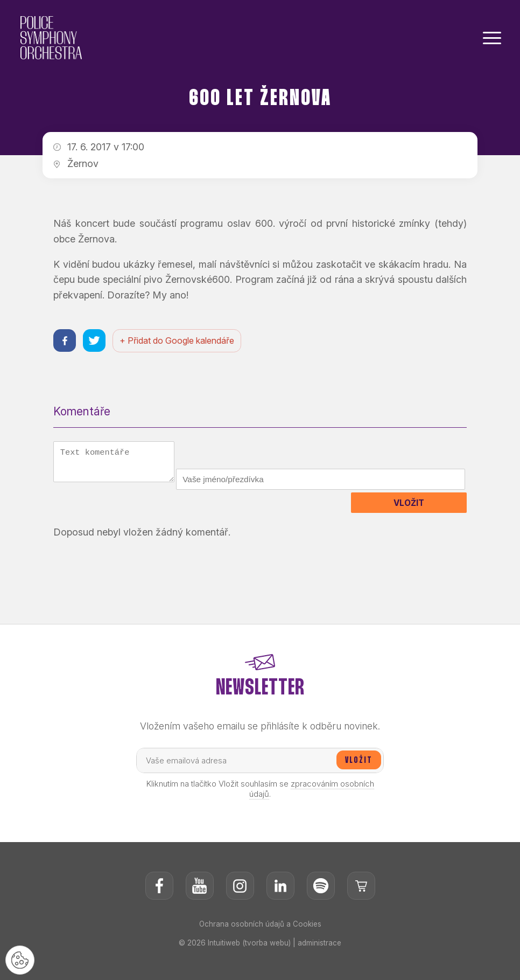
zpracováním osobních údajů (312, 812)
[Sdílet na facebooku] (65, 341)
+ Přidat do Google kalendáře (181, 342)
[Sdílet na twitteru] (97, 341)
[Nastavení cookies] (22, 958)
